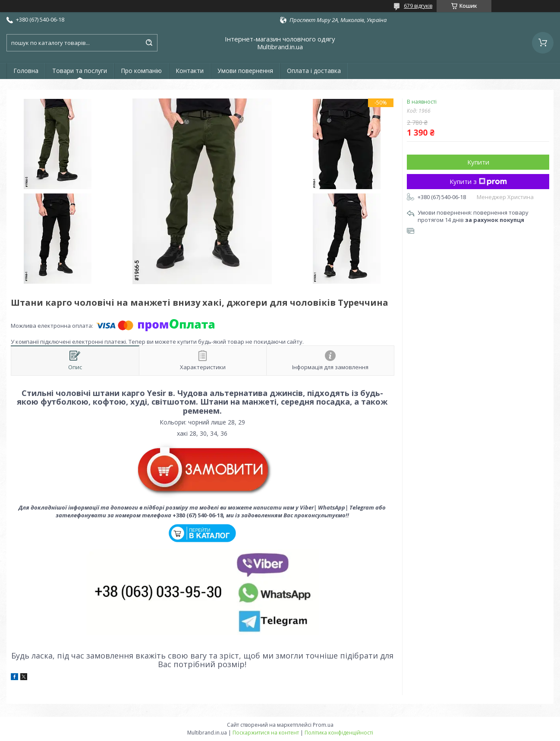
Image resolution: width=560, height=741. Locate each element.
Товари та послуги (80, 71)
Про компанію (141, 71)
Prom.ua (323, 725)
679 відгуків (418, 6)
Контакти (190, 71)
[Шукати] (149, 43)
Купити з (478, 181)
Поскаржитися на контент (266, 733)
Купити (478, 162)
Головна (26, 71)
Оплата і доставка (314, 71)
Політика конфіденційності (339, 733)
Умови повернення (245, 71)
